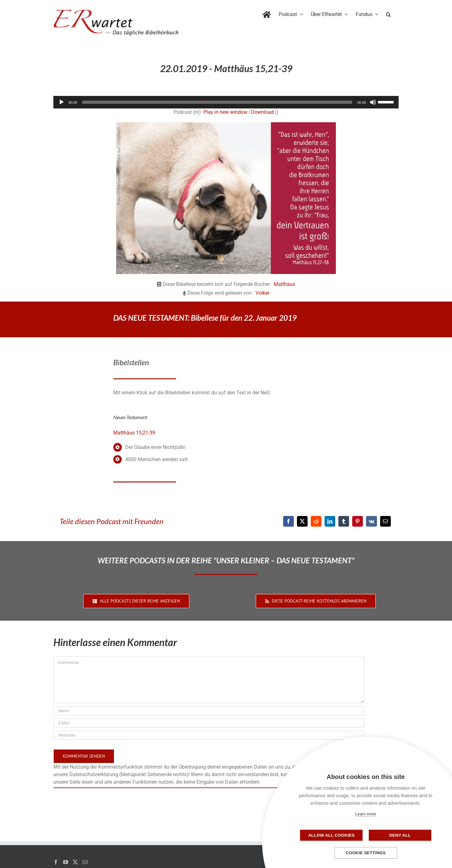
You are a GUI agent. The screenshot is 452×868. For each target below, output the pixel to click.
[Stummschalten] (373, 102)
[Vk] (371, 521)
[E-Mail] (385, 521)
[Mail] (85, 862)
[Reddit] (316, 521)
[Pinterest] (358, 521)
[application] (226, 102)
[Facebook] (288, 521)
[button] (388, 13)
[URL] (209, 735)
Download (262, 112)
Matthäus (284, 284)
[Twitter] (75, 862)
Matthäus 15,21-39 (134, 433)
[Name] (209, 711)
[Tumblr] (344, 521)
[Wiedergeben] (62, 102)
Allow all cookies (334, 835)
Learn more (366, 814)
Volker (262, 293)
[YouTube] (66, 862)
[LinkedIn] (330, 521)
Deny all (397, 835)
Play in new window (225, 112)
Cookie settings (366, 853)
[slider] (217, 102)
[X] (302, 521)
